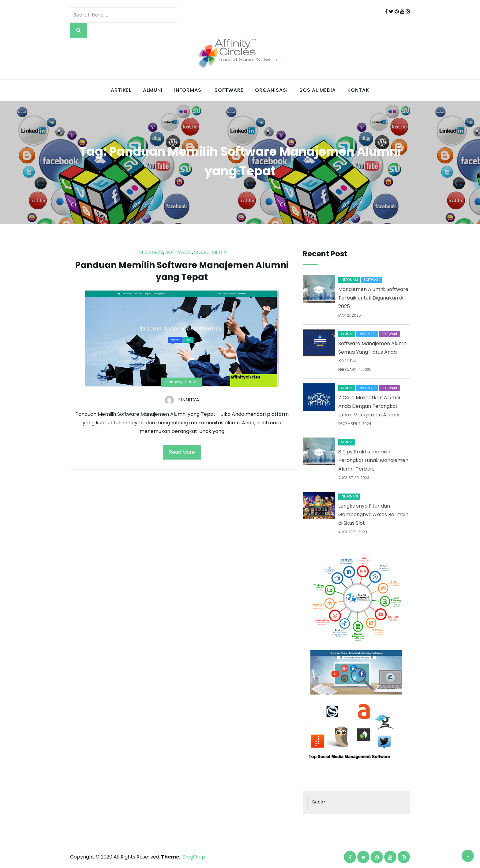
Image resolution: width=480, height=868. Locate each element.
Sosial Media (318, 90)
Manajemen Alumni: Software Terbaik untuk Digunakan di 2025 (373, 298)
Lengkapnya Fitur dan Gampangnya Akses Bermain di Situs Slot (373, 514)
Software (229, 90)
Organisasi (271, 90)
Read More (182, 452)
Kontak (358, 90)
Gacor (319, 803)
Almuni (153, 90)
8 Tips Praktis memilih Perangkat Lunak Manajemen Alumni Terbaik (373, 460)
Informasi (189, 90)
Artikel (121, 90)
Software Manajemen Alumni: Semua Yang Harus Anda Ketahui (373, 352)
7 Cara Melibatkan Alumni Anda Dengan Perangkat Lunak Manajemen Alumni (369, 406)
